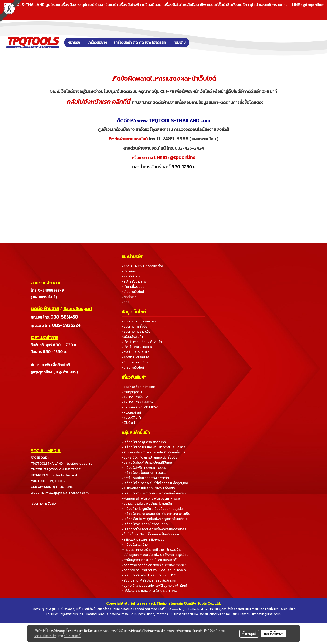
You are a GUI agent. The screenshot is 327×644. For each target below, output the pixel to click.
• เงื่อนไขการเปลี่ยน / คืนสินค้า (142, 342)
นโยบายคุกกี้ (72, 636)
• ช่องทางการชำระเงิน (136, 332)
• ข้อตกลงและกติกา (135, 362)
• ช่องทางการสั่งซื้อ (135, 327)
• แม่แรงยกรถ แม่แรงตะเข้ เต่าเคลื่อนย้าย (149, 488)
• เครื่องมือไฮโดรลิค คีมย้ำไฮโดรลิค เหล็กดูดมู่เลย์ (155, 483)
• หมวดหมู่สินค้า (132, 413)
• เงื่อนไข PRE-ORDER (137, 347)
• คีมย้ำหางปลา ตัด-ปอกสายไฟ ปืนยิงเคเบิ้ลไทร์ (153, 452)
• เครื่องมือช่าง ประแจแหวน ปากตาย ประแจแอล (153, 447)
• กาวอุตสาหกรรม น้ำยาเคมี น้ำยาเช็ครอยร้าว (151, 550)
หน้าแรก (74, 42)
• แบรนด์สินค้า (131, 418)
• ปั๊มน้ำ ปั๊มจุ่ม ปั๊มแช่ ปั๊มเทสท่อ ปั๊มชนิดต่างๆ (150, 534)
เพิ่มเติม (179, 42)
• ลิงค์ (126, 302)
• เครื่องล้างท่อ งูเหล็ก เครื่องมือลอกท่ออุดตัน (152, 509)
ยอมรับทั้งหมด (274, 634)
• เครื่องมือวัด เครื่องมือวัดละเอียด (145, 524)
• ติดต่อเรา (129, 297)
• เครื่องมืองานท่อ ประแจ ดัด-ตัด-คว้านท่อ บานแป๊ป (156, 514)
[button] (196, 42)
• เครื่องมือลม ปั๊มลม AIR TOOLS (144, 473)
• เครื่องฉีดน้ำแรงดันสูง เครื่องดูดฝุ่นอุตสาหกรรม (155, 529)
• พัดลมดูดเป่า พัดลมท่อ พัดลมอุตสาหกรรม (151, 498)
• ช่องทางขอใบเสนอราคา (139, 321)
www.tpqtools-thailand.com (67, 493)
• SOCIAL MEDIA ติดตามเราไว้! (142, 266)
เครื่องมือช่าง (97, 42)
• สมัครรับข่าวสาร (134, 282)
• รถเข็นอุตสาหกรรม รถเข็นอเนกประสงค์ (149, 560)
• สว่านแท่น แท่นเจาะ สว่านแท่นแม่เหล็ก (147, 504)
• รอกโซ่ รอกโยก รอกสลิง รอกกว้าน (146, 478)
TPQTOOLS (56, 481)
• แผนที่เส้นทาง (131, 276)
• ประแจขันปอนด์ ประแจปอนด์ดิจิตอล (147, 463)
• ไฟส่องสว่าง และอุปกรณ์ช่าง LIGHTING (149, 591)
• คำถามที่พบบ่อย (133, 287)
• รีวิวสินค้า (129, 423)
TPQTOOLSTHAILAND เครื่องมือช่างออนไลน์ (62, 464)
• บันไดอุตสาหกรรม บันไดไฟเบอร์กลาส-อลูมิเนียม (155, 555)
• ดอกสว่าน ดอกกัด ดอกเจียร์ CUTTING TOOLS (154, 565)
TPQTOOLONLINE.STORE (62, 469)
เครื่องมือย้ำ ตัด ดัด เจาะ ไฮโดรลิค (140, 42)
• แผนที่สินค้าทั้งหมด (135, 397)
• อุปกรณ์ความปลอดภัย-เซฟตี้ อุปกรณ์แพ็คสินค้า (155, 586)
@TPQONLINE (63, 487)
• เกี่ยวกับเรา (130, 271)
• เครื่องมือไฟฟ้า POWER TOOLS (144, 468)
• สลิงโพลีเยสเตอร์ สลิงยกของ (143, 540)
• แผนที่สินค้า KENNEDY (138, 402)
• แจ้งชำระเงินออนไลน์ (136, 357)
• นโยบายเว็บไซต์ (133, 292)
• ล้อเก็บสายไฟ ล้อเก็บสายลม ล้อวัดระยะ (149, 581)
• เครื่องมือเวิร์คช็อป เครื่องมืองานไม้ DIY (149, 575)
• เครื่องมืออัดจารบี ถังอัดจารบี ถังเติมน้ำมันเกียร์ (154, 493)
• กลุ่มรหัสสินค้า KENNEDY (140, 407)
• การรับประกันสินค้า (135, 352)
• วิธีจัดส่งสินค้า (132, 337)
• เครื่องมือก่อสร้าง (135, 545)
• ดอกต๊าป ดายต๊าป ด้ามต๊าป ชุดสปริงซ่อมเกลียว (154, 570)
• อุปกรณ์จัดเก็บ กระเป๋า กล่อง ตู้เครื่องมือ (150, 457)
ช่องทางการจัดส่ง (44, 504)
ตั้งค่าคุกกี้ (249, 634)
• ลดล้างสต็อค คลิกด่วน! (138, 387)
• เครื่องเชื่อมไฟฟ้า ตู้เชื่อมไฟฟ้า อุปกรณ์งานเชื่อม (154, 519)
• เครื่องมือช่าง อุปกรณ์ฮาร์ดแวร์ (144, 442)
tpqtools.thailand (64, 475)
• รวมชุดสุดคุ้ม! (132, 392)
